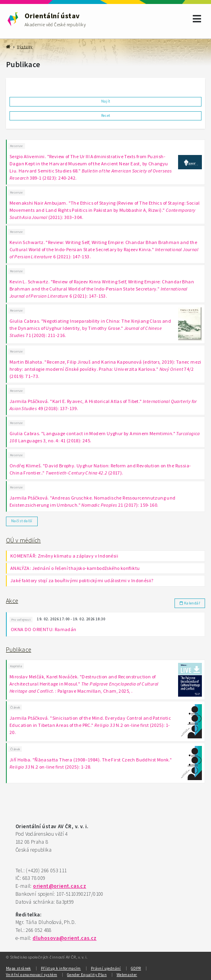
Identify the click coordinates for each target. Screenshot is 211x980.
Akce (12, 601)
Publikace (19, 650)
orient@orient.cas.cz (59, 886)
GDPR (136, 968)
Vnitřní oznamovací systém (32, 975)
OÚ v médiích (23, 540)
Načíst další (22, 521)
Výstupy (25, 47)
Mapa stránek (18, 968)
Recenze (17, 146)
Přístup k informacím (61, 968)
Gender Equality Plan (87, 975)
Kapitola (16, 666)
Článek (15, 707)
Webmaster (127, 975)
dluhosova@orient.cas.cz (64, 938)
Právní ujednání (106, 968)
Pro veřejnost (21, 620)
